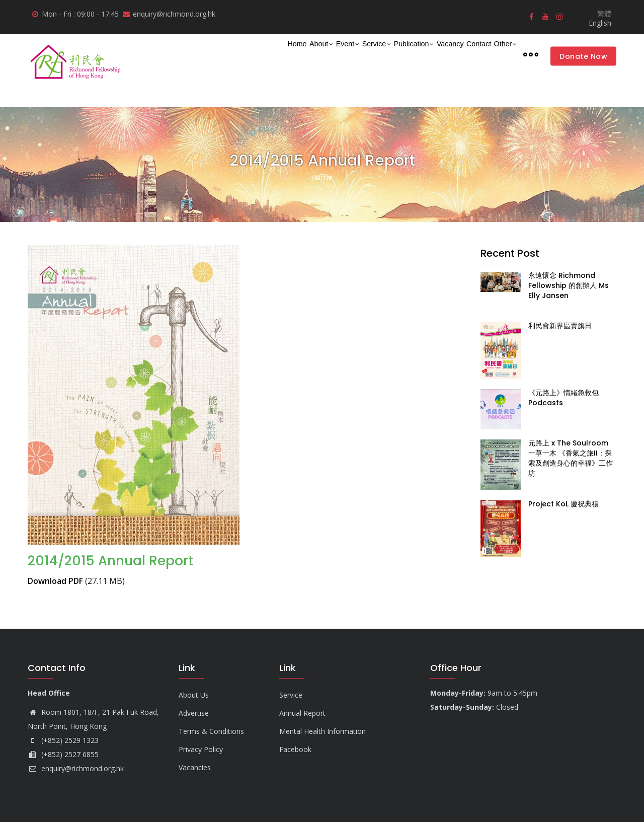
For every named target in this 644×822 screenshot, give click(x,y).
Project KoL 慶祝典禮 (563, 504)
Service (319, 54)
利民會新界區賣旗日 (560, 326)
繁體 (604, 13)
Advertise (194, 713)
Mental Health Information (323, 731)
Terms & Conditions (211, 731)
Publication (368, 54)
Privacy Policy (201, 749)
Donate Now (583, 56)
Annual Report (302, 713)
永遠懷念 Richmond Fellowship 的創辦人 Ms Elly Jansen (569, 285)
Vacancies (195, 767)
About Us (194, 695)
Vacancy (418, 54)
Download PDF (55, 581)
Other (500, 54)
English (600, 23)
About (243, 54)
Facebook (295, 749)
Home (208, 54)
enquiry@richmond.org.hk (76, 768)
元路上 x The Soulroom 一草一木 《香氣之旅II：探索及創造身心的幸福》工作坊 (571, 458)
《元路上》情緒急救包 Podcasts (563, 398)
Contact (460, 54)
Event (280, 54)
